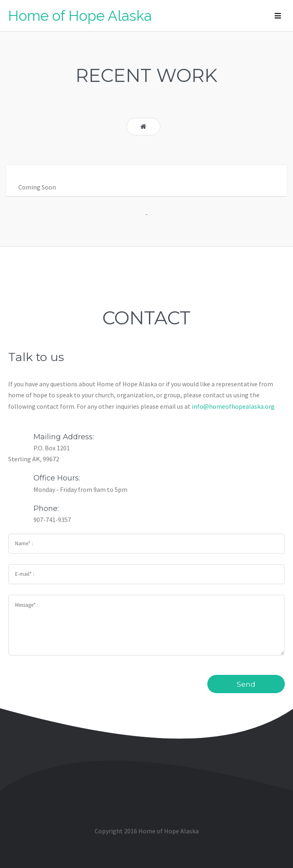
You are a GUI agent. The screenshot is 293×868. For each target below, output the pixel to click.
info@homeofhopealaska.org (233, 406)
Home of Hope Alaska (80, 16)
